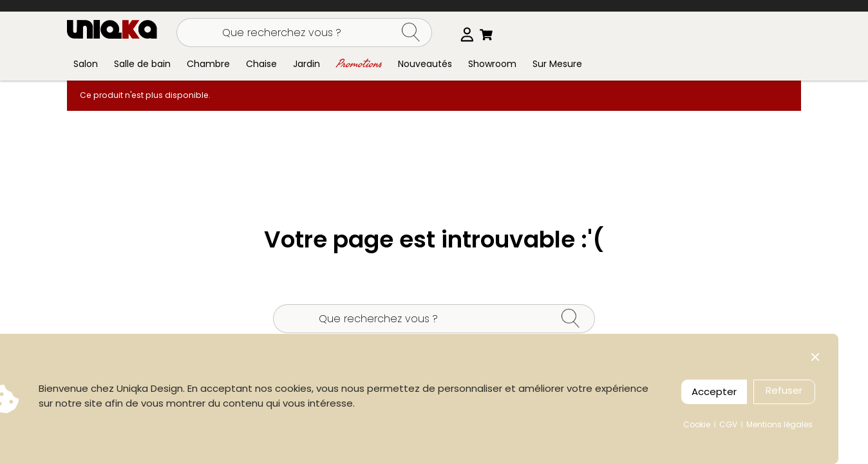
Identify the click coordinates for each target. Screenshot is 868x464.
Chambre (208, 64)
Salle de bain (142, 64)
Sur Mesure (557, 64)
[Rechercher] (304, 33)
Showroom (492, 64)
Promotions (359, 63)
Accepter (714, 391)
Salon (86, 64)
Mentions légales (779, 424)
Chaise (261, 64)
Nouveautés (425, 64)
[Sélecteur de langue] (465, 34)
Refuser (784, 390)
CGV (728, 424)
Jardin (307, 64)
